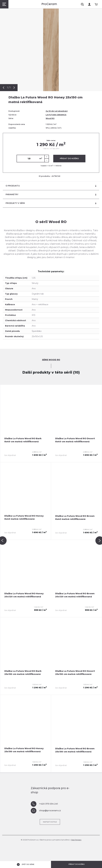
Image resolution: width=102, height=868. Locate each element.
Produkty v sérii (51, 203)
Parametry (51, 195)
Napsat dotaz (50, 822)
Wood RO (50, 118)
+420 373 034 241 (44, 804)
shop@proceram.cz (46, 811)
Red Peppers (76, 840)
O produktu (51, 186)
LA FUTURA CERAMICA (56, 115)
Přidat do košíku (69, 158)
